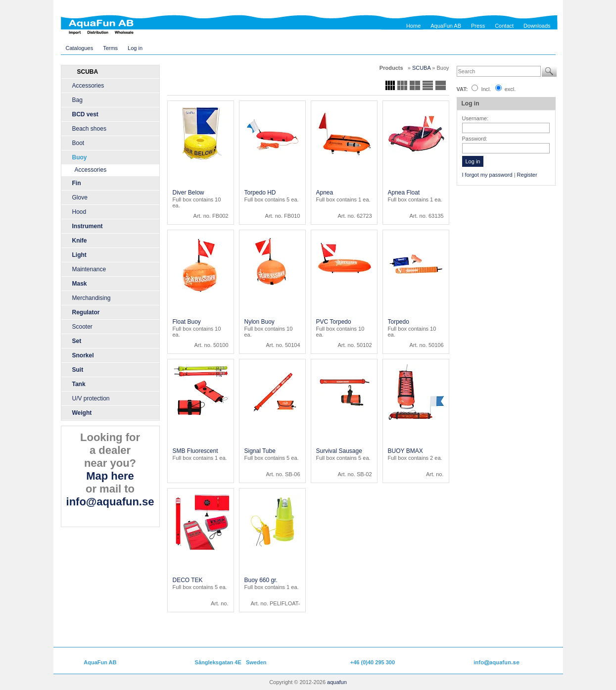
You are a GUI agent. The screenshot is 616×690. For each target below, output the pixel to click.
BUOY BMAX (405, 451)
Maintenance (89, 269)
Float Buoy (187, 322)
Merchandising (92, 298)
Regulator (86, 312)
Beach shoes (89, 129)
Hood (79, 212)
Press (478, 26)
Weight (82, 413)
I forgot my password (487, 175)
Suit (78, 370)
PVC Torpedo (334, 322)
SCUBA (422, 68)
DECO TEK (188, 580)
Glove (80, 197)
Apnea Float (404, 193)
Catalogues (80, 48)
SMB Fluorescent (195, 451)
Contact (504, 26)
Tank (79, 384)
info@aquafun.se (110, 502)
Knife (80, 241)
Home (413, 26)
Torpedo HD (260, 193)
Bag (77, 100)
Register (527, 175)
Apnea (325, 193)
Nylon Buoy (260, 322)
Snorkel (83, 355)
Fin (77, 183)
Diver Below (189, 193)
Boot (78, 143)
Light (79, 255)
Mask (80, 284)
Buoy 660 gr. (261, 580)
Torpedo (399, 322)
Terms (110, 48)
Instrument (88, 226)
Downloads (537, 26)
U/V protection (91, 398)
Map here (110, 476)
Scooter (82, 327)
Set (77, 341)
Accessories (88, 86)
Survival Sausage (339, 451)
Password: (475, 139)
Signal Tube (260, 451)
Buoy (80, 157)
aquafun (337, 682)
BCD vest (85, 114)
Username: (475, 118)
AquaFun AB (446, 26)
